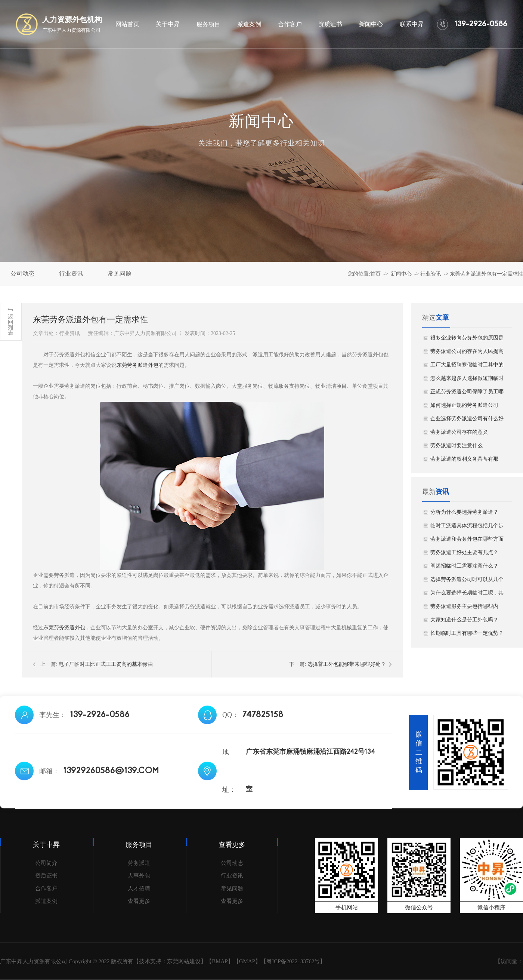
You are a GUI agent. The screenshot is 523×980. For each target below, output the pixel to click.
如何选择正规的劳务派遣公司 (464, 405)
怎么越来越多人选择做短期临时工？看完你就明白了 (467, 380)
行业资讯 (431, 274)
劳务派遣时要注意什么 (457, 446)
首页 (375, 274)
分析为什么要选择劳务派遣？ (464, 512)
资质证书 (46, 876)
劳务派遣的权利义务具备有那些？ (464, 461)
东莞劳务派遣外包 (137, 365)
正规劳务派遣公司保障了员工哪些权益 (467, 394)
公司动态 (232, 863)
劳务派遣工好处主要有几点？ (464, 552)
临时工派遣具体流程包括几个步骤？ (467, 528)
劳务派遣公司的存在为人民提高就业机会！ (467, 353)
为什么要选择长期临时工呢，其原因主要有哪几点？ (467, 595)
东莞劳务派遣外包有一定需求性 (486, 274)
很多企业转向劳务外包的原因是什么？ (467, 340)
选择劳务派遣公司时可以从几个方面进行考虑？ (467, 581)
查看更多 (139, 901)
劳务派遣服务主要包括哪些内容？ (464, 608)
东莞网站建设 (184, 961)
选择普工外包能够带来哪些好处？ (347, 664)
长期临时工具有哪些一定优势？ (467, 633)
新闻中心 (401, 274)
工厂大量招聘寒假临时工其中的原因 (467, 367)
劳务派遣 (139, 863)
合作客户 (46, 888)
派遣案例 (46, 901)
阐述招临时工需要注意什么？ (464, 566)
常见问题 (232, 888)
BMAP (220, 961)
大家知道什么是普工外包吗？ (464, 620)
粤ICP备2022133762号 (293, 961)
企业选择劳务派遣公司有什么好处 (467, 421)
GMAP (247, 961)
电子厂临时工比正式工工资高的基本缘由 (106, 664)
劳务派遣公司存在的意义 (459, 432)
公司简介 (46, 863)
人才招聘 (139, 888)
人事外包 (139, 876)
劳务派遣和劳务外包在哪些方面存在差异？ (467, 541)
